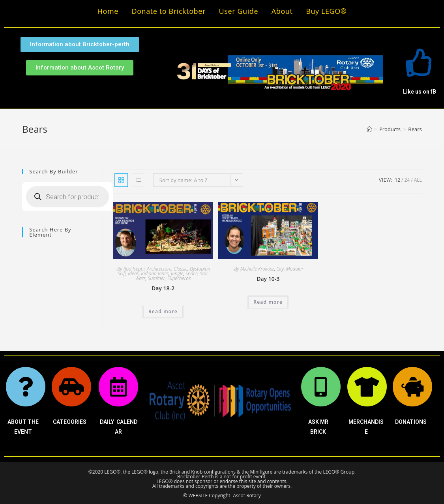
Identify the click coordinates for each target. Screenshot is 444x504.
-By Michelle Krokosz (254, 269)
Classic (181, 269)
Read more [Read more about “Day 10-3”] (268, 302)
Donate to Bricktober (169, 11)
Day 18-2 (163, 288)
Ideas (133, 274)
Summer (157, 278)
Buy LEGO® (326, 11)
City (280, 269)
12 (397, 180)
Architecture (159, 269)
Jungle (177, 274)
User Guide (239, 11)
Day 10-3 (268, 279)
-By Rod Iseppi (130, 269)
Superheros (179, 278)
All (418, 180)
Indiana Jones (155, 274)
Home (108, 11)
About (282, 11)
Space (192, 274)
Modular (295, 269)
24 (407, 180)
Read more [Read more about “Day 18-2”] (163, 311)
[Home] (369, 129)
